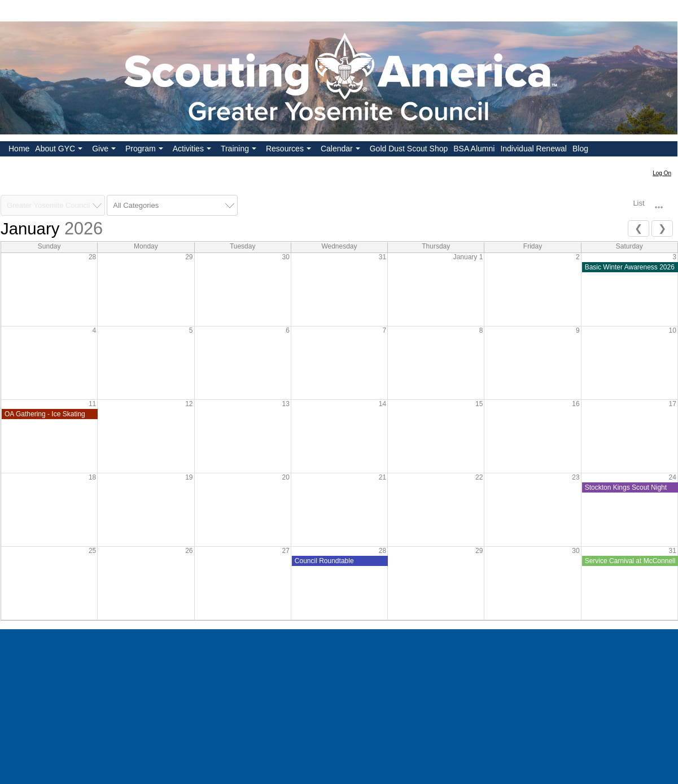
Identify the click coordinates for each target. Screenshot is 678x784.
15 (479, 404)
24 (673, 477)
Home (19, 149)
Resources (290, 150)
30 (285, 257)
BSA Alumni (474, 149)
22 (479, 477)
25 (92, 551)
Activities (193, 150)
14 (382, 404)
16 (576, 404)
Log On (662, 173)
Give (105, 150)
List (638, 203)
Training (240, 150)
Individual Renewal (533, 149)
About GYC (60, 150)
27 (285, 551)
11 (92, 404)
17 (673, 404)
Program (145, 150)
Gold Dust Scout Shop (409, 149)
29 (189, 257)
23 (576, 477)
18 (92, 477)
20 (285, 477)
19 (189, 477)
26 (189, 551)
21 (382, 477)
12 (189, 404)
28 (92, 257)
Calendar (342, 150)
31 (382, 257)
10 (673, 330)
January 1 (468, 257)
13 (285, 404)
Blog (580, 149)
